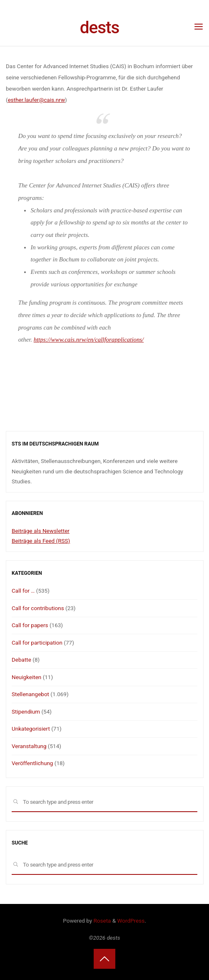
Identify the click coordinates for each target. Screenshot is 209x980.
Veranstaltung (29, 746)
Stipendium (26, 712)
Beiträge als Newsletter (41, 531)
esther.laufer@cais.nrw (36, 100)
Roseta (101, 921)
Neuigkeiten (26, 677)
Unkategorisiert (31, 729)
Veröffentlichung (32, 763)
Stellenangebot (30, 694)
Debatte (21, 660)
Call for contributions (38, 608)
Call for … (23, 591)
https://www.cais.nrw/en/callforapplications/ (88, 340)
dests (100, 27)
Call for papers (30, 625)
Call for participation (37, 643)
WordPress (131, 921)
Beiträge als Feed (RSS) (41, 541)
